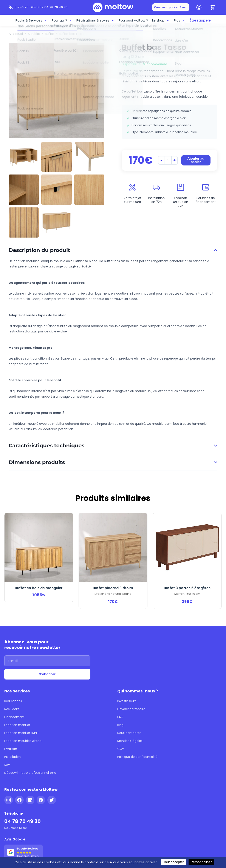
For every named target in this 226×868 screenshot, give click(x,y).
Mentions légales (130, 741)
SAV (7, 765)
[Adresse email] (47, 661)
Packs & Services (31, 20)
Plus (180, 20)
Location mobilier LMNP (21, 733)
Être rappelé (200, 20)
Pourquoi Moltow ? (133, 20)
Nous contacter (129, 733)
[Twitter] (52, 800)
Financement (14, 717)
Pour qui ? (62, 20)
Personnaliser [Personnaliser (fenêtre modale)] (201, 862)
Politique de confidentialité (137, 757)
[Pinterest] (41, 800)
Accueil (18, 34)
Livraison (11, 749)
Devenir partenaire (131, 709)
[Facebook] (19, 800)
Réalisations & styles (95, 20)
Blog (120, 725)
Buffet (50, 34)
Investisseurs (127, 701)
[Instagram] (9, 800)
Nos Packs (12, 709)
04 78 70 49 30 (22, 821)
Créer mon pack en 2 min (171, 7)
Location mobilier (17, 725)
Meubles (34, 34)
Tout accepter (174, 862)
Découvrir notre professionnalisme (30, 773)
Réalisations (13, 701)
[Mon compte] (199, 7)
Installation (12, 757)
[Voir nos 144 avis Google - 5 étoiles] (23, 852)
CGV (121, 749)
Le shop (161, 20)
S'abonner (47, 674)
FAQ (120, 717)
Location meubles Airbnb (23, 741)
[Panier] (213, 7)
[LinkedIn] (30, 800)
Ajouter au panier (196, 160)
